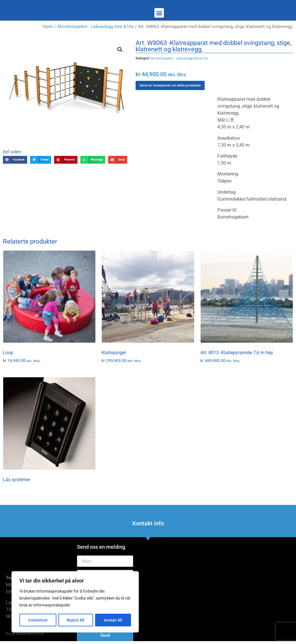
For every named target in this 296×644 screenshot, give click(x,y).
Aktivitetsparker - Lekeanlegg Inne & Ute (95, 27)
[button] (159, 13)
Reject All (76, 620)
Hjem (48, 27)
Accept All (113, 620)
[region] (75, 602)
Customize (38, 620)
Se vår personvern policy (25, 634)
